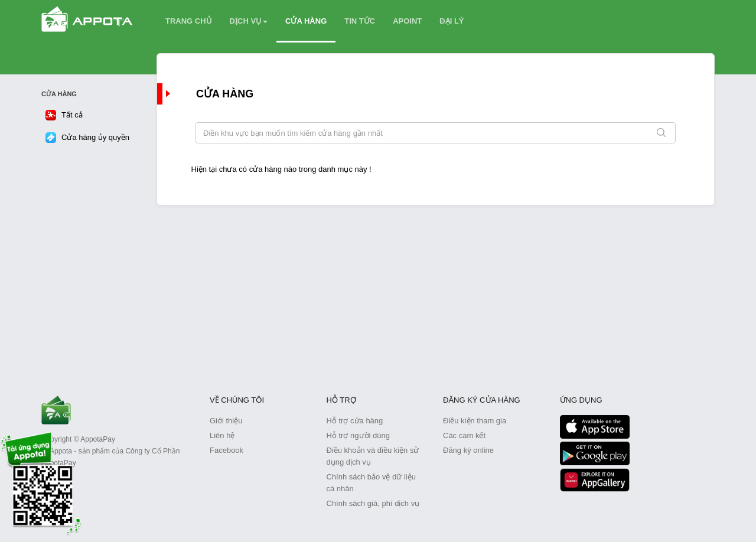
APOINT (407, 21)
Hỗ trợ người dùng (358, 435)
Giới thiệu (226, 421)
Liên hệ (222, 435)
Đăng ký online (468, 450)
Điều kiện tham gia (475, 421)
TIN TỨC (360, 21)
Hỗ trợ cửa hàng (355, 421)
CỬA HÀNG (306, 21)
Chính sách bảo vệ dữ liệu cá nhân (371, 483)
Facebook (227, 450)
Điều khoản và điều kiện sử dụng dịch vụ (373, 456)
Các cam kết (464, 435)
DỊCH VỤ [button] (249, 21)
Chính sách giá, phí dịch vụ (373, 503)
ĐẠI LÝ (452, 21)
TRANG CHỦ (189, 21)
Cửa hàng (225, 94)
